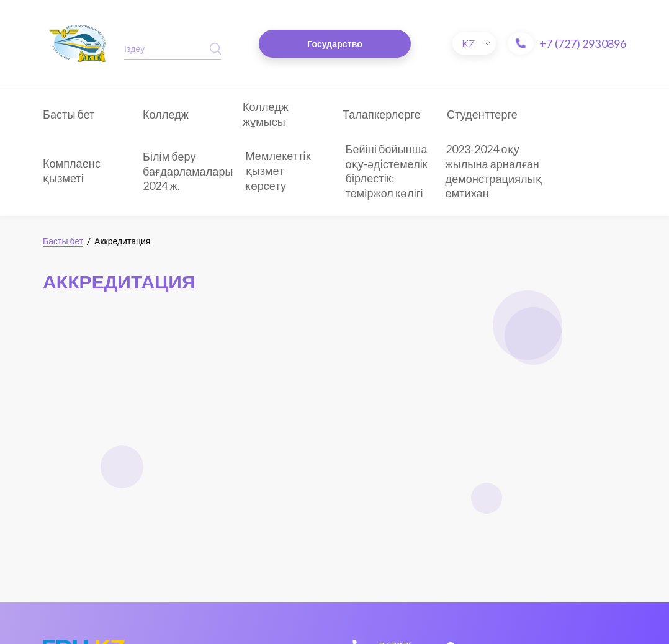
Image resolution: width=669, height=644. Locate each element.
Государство (335, 44)
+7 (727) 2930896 (583, 43)
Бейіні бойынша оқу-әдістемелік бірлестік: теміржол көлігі (387, 171)
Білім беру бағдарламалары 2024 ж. (188, 171)
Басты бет (69, 114)
